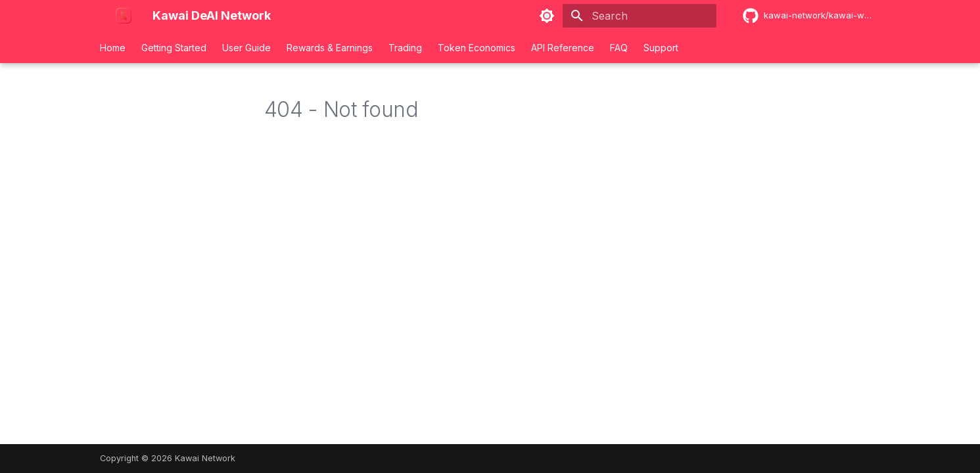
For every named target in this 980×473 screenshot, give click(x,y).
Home (113, 48)
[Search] (640, 16)
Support (661, 48)
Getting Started (174, 48)
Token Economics (477, 48)
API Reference (563, 48)
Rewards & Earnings (330, 48)
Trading (405, 48)
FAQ (619, 48)
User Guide (246, 48)
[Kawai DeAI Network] (100, 16)
